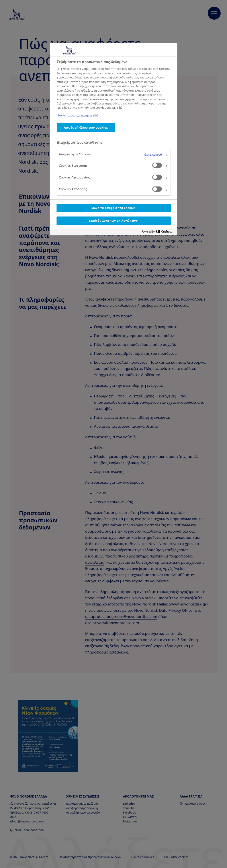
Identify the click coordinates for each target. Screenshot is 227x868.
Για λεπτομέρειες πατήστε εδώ (78, 115)
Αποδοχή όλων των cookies (86, 127)
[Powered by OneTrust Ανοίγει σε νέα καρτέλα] (158, 232)
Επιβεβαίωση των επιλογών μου (113, 221)
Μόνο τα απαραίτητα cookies (113, 208)
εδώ (65, 108)
